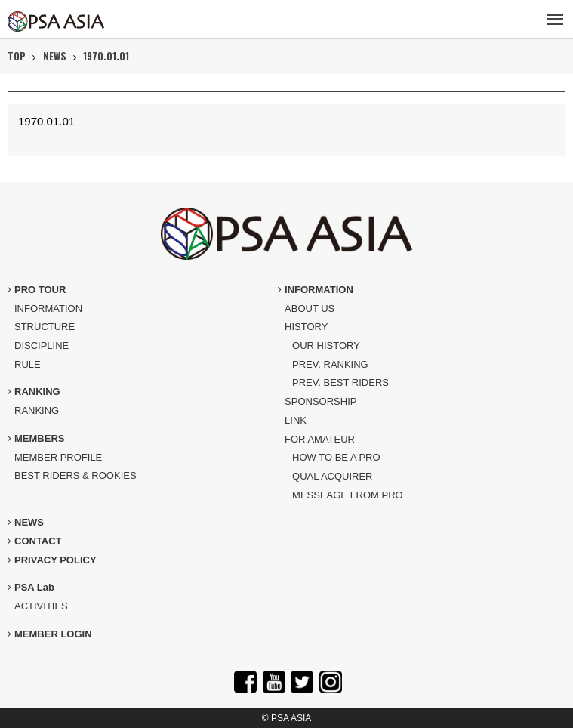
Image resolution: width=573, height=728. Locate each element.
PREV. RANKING (330, 364)
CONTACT (35, 541)
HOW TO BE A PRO (336, 457)
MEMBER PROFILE (58, 457)
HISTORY (306, 327)
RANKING (34, 392)
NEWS (55, 56)
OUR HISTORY (326, 345)
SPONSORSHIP (320, 401)
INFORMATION (48, 308)
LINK (296, 420)
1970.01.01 (106, 56)
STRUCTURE (45, 327)
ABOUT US (310, 308)
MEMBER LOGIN (50, 634)
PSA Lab (31, 587)
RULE (28, 364)
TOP (17, 56)
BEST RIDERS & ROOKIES (75, 475)
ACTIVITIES (41, 606)
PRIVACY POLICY (52, 560)
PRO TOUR (37, 290)
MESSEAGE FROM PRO (348, 495)
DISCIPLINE (42, 345)
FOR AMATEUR (320, 439)
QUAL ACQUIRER (332, 476)
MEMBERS (36, 438)
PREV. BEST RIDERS (340, 383)
